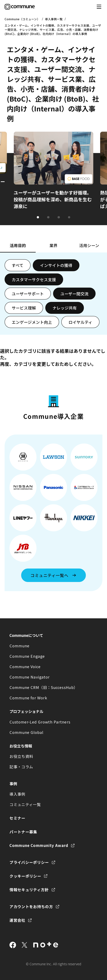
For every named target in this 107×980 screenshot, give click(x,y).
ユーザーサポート (28, 294)
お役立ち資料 (21, 756)
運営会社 (17, 920)
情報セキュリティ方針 (29, 890)
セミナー (17, 818)
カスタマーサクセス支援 (34, 279)
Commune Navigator (30, 677)
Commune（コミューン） (22, 19)
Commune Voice (25, 666)
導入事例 (17, 794)
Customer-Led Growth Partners (40, 722)
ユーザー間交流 (74, 294)
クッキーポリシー (25, 876)
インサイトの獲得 (56, 265)
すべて (18, 265)
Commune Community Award (39, 845)
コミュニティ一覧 (25, 804)
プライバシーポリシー (29, 862)
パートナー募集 (23, 832)
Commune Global (26, 732)
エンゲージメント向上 (32, 322)
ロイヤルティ (80, 322)
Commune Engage (27, 656)
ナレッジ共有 (65, 308)
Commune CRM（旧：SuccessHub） (44, 687)
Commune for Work (28, 698)
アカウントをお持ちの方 (31, 906)
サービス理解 (24, 308)
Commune (20, 646)
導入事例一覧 (54, 19)
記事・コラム (21, 767)
